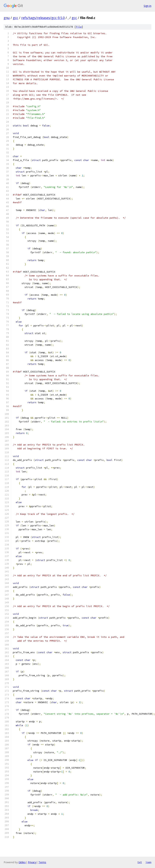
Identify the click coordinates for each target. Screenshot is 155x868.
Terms (42, 862)
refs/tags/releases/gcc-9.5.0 (43, 18)
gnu (7, 18)
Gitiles (22, 862)
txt (140, 862)
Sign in (147, 6)
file (79, 27)
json (148, 862)
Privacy (32, 862)
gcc (15, 18)
